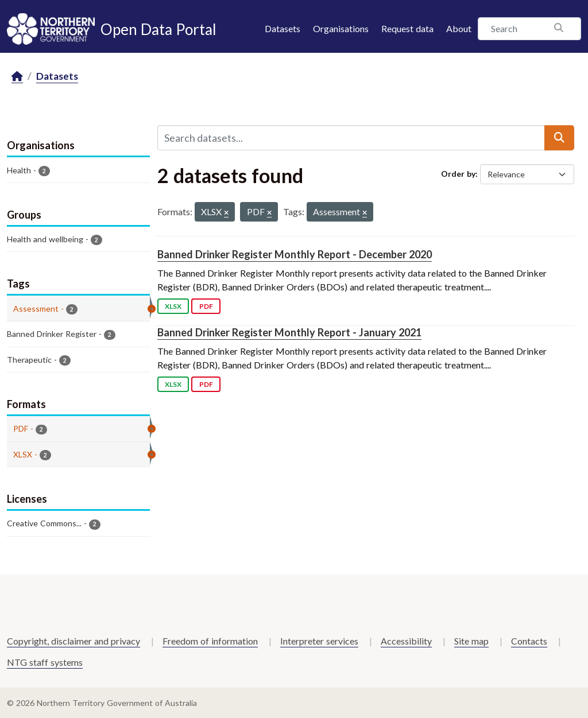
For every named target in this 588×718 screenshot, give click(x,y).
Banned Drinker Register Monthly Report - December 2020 (295, 254)
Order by (458, 174)
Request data (407, 28)
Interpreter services (319, 641)
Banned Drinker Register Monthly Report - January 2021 (289, 332)
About (459, 28)
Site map (471, 641)
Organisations (341, 28)
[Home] (17, 77)
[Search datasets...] (351, 138)
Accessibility (406, 641)
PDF (206, 306)
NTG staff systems (45, 662)
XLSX (173, 306)
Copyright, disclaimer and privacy (73, 641)
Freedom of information (210, 641)
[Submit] (559, 138)
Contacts (529, 641)
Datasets (283, 28)
